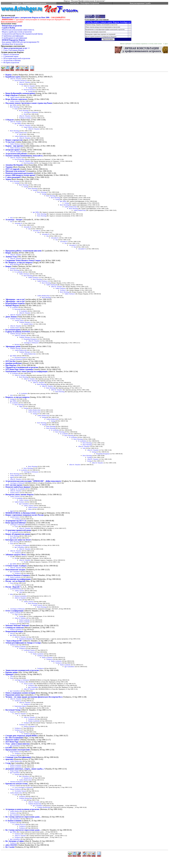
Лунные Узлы (11, 257)
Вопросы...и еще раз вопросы (17, 397)
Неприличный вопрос (14, 631)
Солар (8, 763)
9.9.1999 (9, 748)
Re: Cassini (10, 847)
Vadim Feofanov (19, 502)
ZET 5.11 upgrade (12, 169)
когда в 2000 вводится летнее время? (21, 175)
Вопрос (8, 253)
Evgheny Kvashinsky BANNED (18, 332)
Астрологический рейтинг (16, 154)
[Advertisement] (84, 862)
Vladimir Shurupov (16, 319)
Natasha (17, 774)
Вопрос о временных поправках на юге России (25, 515)
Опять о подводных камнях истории (20, 693)
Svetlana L (63, 290)
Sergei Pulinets (28, 127)
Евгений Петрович (20, 357)
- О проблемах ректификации (12, 36)
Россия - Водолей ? (13, 587)
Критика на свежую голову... (17, 784)
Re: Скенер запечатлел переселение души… (23, 817)
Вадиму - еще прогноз (14, 146)
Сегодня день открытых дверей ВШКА (22, 736)
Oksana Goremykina (21, 596)
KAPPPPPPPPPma (16, 589)
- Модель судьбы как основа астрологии (16, 32)
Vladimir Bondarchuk (26, 798)
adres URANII (11, 845)
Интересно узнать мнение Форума (19, 494)
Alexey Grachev (28, 684)
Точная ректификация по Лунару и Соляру (23, 643)
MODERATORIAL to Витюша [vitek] (20, 513)
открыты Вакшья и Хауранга (18, 575)
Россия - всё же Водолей (15, 581)
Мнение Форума (12, 306)
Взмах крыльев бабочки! (16, 523)
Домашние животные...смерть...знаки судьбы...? (25, 769)
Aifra (21, 592)
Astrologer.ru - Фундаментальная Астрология (29, 3)
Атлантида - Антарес (14, 220)
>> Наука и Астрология (10, 54)
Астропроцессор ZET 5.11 (16, 521)
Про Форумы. (11, 365)
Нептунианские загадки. (15, 570)
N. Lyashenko (19, 272)
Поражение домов (13, 695)
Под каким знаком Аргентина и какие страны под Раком (29, 103)
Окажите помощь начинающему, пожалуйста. (24, 156)
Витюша (13, 785)
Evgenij (12, 712)
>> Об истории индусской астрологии (15, 58)
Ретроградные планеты (15, 303)
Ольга (16, 526)
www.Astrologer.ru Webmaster (24, 787)
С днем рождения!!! (13, 177)
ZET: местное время (14, 485)
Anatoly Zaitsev (19, 320)
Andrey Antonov (15, 97)
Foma (12, 544)
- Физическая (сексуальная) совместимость (18, 30)
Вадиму (9, 75)
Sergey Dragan (14, 771)
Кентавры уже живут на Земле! (18, 540)
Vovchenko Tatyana (20, 791)
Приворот (10, 674)
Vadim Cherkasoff (52, 285)
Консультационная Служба (140, 3)
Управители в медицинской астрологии (22, 367)
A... (20, 715)
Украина (9, 167)
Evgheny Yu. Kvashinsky (17, 489)
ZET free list (10, 361)
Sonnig (21, 84)
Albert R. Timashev (16, 79)
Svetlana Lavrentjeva (25, 118)
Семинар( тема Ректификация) (18, 757)
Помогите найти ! (13, 740)
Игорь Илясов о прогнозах (16, 99)
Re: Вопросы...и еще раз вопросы (19, 263)
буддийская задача (13, 77)
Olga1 (21, 406)
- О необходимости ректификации (14, 38)
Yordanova (18, 553)
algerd (12, 477)
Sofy (11, 218)
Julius (30, 509)
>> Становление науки (10, 56)
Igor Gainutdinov (24, 504)
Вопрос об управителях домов (18, 534)
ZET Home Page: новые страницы (19, 369)
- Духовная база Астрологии (12, 44)
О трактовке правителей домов (18, 530)
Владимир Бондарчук (30, 339)
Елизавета (13, 268)
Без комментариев (13, 330)
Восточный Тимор (13, 710)
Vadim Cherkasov (15, 144)
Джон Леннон (11, 317)
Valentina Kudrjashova (26, 639)
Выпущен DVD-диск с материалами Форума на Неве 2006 (26, 17)
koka (16, 109)
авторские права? (13, 150)
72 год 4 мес (10, 142)
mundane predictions (14, 363)
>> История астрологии (10, 62)
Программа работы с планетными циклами (23, 251)
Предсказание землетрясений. (18, 750)
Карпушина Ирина (20, 706)
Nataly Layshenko (38, 654)
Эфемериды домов (13, 346)
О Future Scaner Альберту (16, 566)
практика (9, 759)
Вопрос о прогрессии (14, 140)
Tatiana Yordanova (15, 789)
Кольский (18, 309)
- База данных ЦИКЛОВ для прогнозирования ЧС (20, 42)
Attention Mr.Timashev (15, 165)
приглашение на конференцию (18, 579)
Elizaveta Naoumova (21, 80)
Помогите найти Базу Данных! (18, 487)
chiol (11, 633)
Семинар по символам (15, 628)
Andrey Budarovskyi (21, 133)
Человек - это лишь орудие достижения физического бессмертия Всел (34, 697)
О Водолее (10, 120)
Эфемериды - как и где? (15, 299)
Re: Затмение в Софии (15, 841)
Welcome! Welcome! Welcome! (17, 625)
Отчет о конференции (14, 611)
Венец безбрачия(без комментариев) (20, 93)
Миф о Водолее (12, 95)
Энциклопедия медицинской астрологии (22, 670)
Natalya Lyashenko (16, 629)
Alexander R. (18, 223)
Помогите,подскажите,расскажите (19, 173)
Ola (25, 114)
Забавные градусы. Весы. (16, 555)
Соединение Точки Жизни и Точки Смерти (23, 260)
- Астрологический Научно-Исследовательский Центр (22, 34)
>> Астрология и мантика (11, 60)
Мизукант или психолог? (16, 171)
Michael (17, 345)
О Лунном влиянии (13, 821)
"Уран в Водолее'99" (14, 641)
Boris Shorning (14, 107)
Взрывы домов (11, 672)
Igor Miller (13, 105)
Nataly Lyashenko (15, 577)
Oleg (20, 708)
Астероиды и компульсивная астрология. (22, 809)
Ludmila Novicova (20, 824)
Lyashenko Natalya (29, 650)
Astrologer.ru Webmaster (31, 112)
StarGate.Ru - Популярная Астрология (84, 3)
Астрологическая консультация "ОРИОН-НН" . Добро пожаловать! (33, 481)
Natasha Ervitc (28, 778)
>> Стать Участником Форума (12, 50)
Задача (8, 179)
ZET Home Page (12, 742)
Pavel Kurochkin (20, 159)
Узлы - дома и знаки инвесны (18, 744)
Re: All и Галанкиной (14, 738)
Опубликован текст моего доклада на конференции (26, 371)
